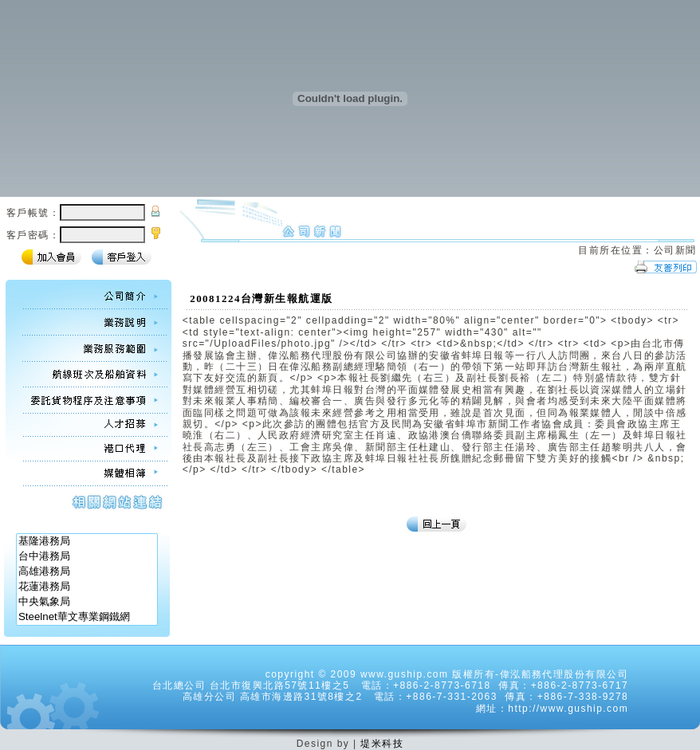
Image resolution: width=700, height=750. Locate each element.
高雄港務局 (87, 572)
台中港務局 (87, 557)
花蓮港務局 (87, 587)
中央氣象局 (87, 602)
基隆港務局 (87, 542)
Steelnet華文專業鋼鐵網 (87, 617)
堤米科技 (382, 744)
